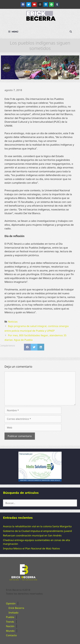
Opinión (11, 603)
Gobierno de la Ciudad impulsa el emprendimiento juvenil (37, 531)
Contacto (11, 635)
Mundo (10, 631)
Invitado (13, 613)
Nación (10, 626)
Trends (10, 622)
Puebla (10, 617)
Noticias (13, 322)
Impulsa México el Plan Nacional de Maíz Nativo (31, 548)
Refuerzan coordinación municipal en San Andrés (32, 535)
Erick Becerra (16, 608)
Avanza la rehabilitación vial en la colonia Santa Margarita (37, 526)
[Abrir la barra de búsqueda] (71, 32)
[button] (27, 347)
